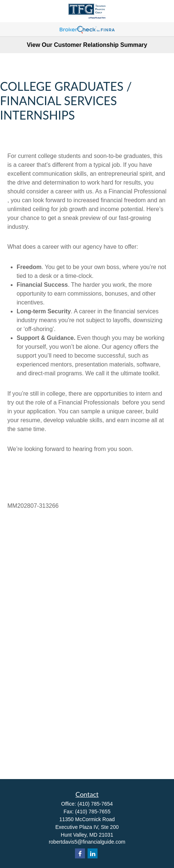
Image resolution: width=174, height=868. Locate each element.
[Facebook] (80, 853)
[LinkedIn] (93, 853)
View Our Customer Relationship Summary (87, 45)
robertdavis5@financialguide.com (87, 842)
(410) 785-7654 (95, 804)
